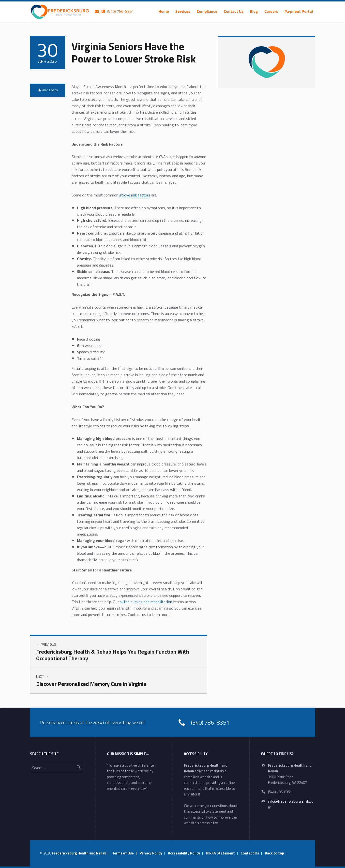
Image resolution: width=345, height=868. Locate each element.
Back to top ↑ (276, 853)
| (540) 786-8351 (114, 11)
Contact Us (234, 11)
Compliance (207, 11)
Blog (254, 11)
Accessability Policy (184, 853)
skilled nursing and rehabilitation (146, 602)
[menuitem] (164, 11)
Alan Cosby (50, 90)
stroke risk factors (135, 195)
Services (183, 11)
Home (164, 11)
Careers (271, 11)
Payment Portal (299, 11)
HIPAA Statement (220, 853)
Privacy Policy (151, 853)
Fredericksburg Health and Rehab (79, 853)
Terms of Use (123, 853)
